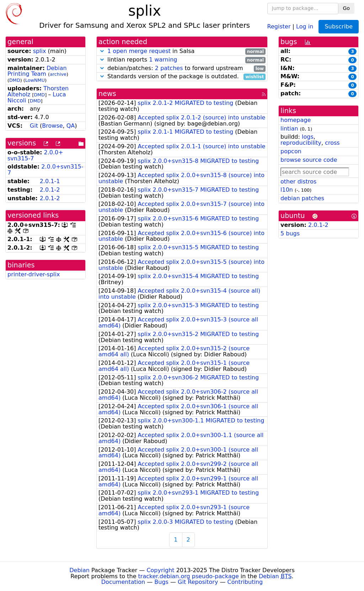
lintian (289, 129)
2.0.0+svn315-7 (45, 170)
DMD (15, 80)
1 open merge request (139, 51)
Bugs (161, 582)
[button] (102, 51)
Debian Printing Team (37, 71)
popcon (291, 151)
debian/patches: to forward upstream (182, 68)
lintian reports (182, 60)
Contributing (245, 582)
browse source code (309, 160)
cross (332, 143)
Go (346, 8)
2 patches (169, 68)
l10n (287, 190)
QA (71, 126)
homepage (296, 120)
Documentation (123, 582)
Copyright (160, 570)
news (107, 94)
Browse (52, 126)
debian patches (302, 198)
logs (308, 137)
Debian (79, 570)
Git (34, 126)
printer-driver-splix (34, 274)
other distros (298, 182)
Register (279, 26)
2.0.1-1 (50, 181)
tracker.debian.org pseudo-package (189, 576)
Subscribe (339, 26)
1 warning (163, 60)
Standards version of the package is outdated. (182, 77)
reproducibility (301, 143)
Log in (305, 26)
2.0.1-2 (50, 190)
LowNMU (35, 80)
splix (40, 51)
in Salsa (182, 51)
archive (58, 74)
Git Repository (198, 582)
